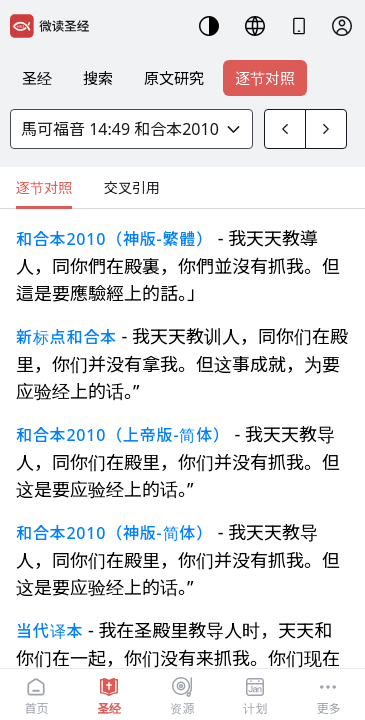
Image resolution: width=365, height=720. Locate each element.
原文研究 (174, 78)
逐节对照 (265, 78)
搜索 (98, 78)
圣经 (37, 78)
